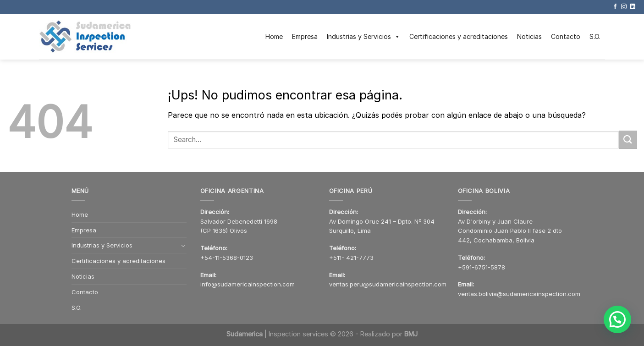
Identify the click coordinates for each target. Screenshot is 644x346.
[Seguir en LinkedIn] (633, 7)
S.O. (595, 36)
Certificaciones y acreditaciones (459, 36)
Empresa (305, 36)
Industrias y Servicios (363, 37)
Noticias (529, 36)
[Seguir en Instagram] (624, 7)
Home (274, 36)
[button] (619, 324)
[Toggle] (184, 246)
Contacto (566, 36)
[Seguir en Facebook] (615, 7)
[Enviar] (628, 140)
